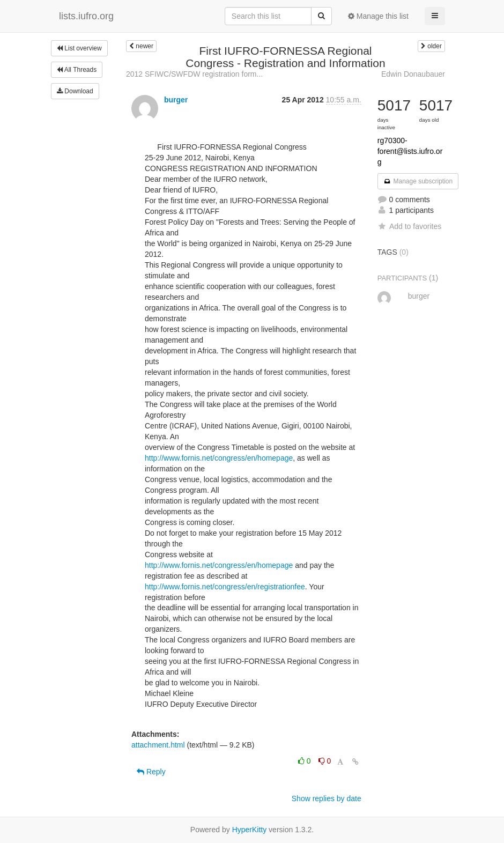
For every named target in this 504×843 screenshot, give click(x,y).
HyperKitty (250, 830)
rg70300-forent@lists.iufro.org (410, 151)
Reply (151, 772)
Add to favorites (409, 226)
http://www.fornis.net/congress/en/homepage (219, 458)
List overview (79, 48)
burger (176, 100)
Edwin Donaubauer (413, 74)
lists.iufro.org (86, 16)
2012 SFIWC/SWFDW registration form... (194, 74)
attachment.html (158, 745)
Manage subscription (418, 181)
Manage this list (378, 16)
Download (75, 91)
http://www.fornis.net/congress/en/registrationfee (225, 587)
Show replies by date (327, 798)
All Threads (77, 70)
